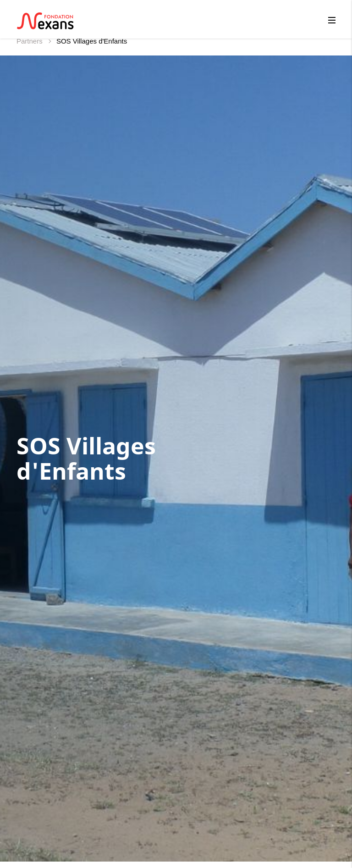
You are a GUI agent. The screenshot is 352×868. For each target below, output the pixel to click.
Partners (30, 41)
